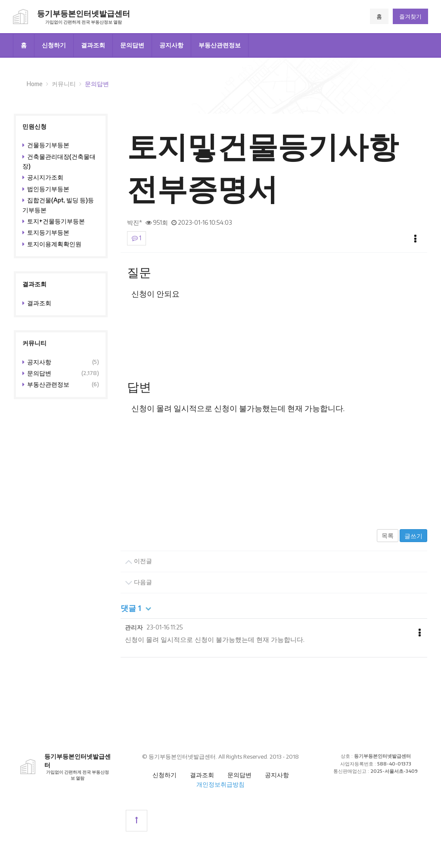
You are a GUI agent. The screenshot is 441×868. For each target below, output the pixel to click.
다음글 (138, 583)
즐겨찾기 (410, 16)
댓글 (136, 608)
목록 (388, 535)
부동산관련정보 (220, 45)
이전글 (138, 561)
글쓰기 (413, 536)
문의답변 (132, 45)
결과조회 (93, 45)
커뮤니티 (64, 84)
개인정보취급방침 (220, 784)
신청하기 (54, 45)
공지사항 (171, 45)
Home (35, 84)
